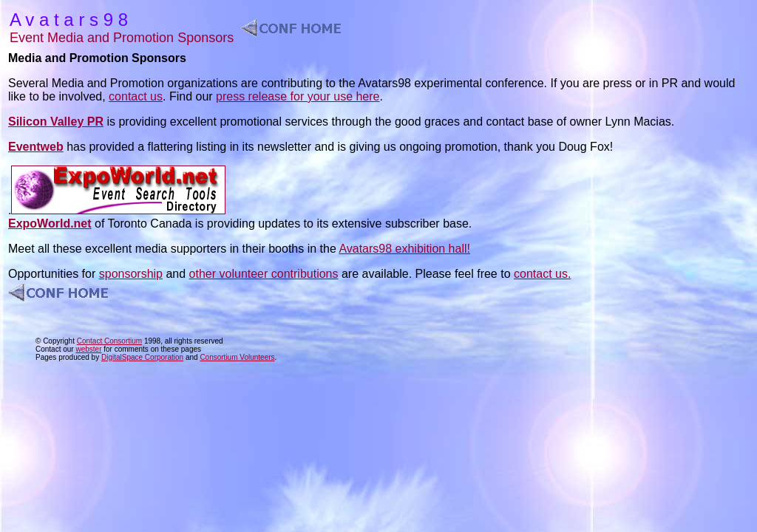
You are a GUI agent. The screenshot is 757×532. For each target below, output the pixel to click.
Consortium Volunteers (237, 357)
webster (88, 349)
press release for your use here (298, 96)
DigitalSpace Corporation (142, 357)
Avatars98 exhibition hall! (404, 249)
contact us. (542, 274)
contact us (136, 96)
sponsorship (131, 274)
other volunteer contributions (264, 274)
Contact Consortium (109, 341)
